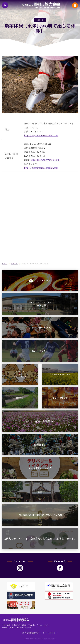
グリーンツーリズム (40, 327)
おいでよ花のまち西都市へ (40, 421)
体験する (20, 398)
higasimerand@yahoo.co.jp (45, 160)
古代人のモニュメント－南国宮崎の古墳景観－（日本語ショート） (40, 538)
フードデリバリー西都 (40, 468)
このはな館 (40, 304)
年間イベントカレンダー (60, 374)
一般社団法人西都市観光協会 (40, 5)
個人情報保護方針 (31, 633)
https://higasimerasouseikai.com (41, 136)
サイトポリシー (50, 633)
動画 (40, 492)
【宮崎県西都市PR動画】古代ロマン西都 (40, 515)
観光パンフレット (60, 398)
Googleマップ (42, 625)
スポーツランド (40, 351)
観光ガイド (40, 445)
